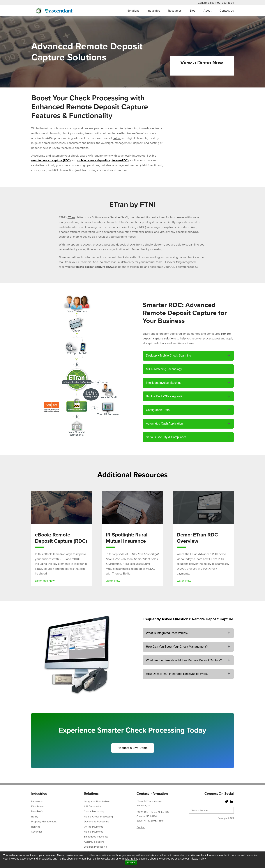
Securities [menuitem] (37, 832)
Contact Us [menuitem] (227, 11)
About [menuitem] (207, 11)
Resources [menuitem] (175, 11)
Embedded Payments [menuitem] (96, 837)
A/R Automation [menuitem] (93, 807)
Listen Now (113, 581)
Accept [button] (131, 862)
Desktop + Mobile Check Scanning (168, 356)
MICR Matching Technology (164, 369)
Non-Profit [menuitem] (37, 811)
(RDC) (67, 160)
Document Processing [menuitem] (97, 822)
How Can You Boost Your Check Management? (177, 647)
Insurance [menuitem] (37, 802)
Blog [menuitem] (192, 11)
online (117, 138)
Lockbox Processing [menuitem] (95, 847)
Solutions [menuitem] (133, 11)
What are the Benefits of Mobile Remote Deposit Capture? (184, 660)
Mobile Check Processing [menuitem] (98, 817)
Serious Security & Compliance (166, 437)
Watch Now (184, 581)
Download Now (45, 581)
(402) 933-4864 (224, 3)
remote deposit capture (47, 160)
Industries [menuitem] (154, 11)
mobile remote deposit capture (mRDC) (103, 160)
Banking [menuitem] (36, 827)
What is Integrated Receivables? (167, 633)
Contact (141, 827)
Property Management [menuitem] (44, 822)
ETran (71, 217)
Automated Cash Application (164, 424)
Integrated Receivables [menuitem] (97, 802)
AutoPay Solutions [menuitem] (94, 842)
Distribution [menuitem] (38, 807)
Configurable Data (158, 410)
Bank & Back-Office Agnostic (165, 396)
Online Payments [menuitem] (94, 827)
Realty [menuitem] (35, 817)
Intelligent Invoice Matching (164, 383)
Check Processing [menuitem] (94, 811)
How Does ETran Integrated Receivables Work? (177, 674)
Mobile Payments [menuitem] (94, 832)
